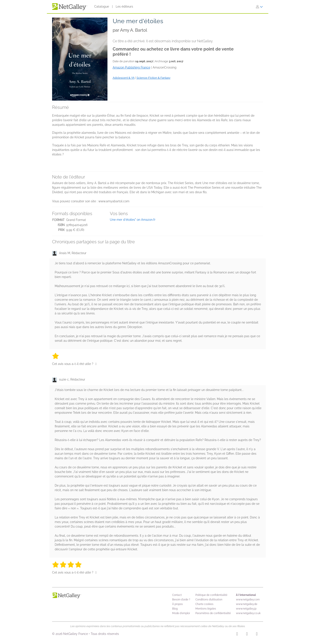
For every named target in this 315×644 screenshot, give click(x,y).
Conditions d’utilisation (209, 600)
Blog (175, 609)
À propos (177, 604)
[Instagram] (237, 634)
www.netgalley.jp (246, 609)
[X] (257, 634)
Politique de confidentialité (211, 595)
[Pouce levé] (96, 364)
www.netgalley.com (248, 600)
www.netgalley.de (247, 604)
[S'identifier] (259, 7)
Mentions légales (206, 609)
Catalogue (102, 7)
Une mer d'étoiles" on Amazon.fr (133, 220)
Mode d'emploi (181, 613)
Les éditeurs (124, 7)
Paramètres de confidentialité (213, 613)
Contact (177, 595)
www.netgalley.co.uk (248, 613)
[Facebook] (247, 634)
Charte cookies (204, 604)
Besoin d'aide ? (181, 600)
